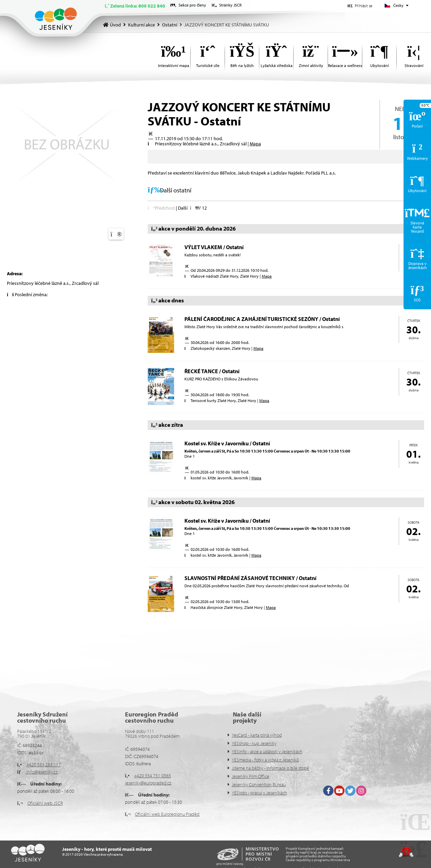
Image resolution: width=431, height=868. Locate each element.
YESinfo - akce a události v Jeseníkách (267, 752)
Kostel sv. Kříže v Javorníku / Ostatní (227, 443)
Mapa (255, 144)
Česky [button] (398, 5)
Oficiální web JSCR (45, 803)
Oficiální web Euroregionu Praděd (167, 814)
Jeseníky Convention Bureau (259, 784)
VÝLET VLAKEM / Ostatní (214, 247)
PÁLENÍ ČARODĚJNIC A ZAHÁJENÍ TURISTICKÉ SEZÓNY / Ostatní (262, 319)
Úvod (56, 19)
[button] (360, 6)
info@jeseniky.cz (42, 772)
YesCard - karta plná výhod (257, 735)
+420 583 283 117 (43, 765)
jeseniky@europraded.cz (148, 783)
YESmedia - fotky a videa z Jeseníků (265, 760)
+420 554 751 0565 (152, 776)
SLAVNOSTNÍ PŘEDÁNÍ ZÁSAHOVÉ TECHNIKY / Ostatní (250, 578)
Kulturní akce (141, 25)
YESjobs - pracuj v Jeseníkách (259, 793)
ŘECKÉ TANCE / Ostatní (212, 371)
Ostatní (170, 25)
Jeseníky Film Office (251, 776)
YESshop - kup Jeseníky (254, 743)
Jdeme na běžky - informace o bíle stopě (270, 768)
